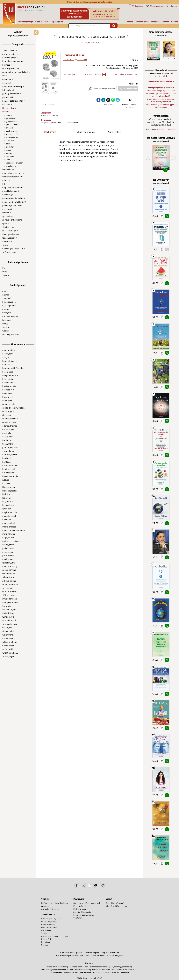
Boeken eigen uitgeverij (51, 918)
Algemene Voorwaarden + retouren (56, 936)
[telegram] (118, 100)
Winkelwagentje (167, 216)
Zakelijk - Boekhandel (82, 912)
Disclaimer (46, 942)
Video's (44, 933)
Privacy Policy (47, 939)
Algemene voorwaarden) (165, 129)
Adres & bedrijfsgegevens (116, 906)
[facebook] (98, 100)
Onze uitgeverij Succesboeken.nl (87, 903)
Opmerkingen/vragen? (115, 903)
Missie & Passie (80, 906)
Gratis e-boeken (48, 924)
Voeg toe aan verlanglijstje (162, 216)
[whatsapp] (113, 100)
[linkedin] (103, 100)
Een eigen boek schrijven (84, 915)
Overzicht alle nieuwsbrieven (160, 81)
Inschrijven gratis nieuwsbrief (160, 88)
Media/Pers (46, 930)
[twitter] (108, 100)
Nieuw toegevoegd (49, 921)
